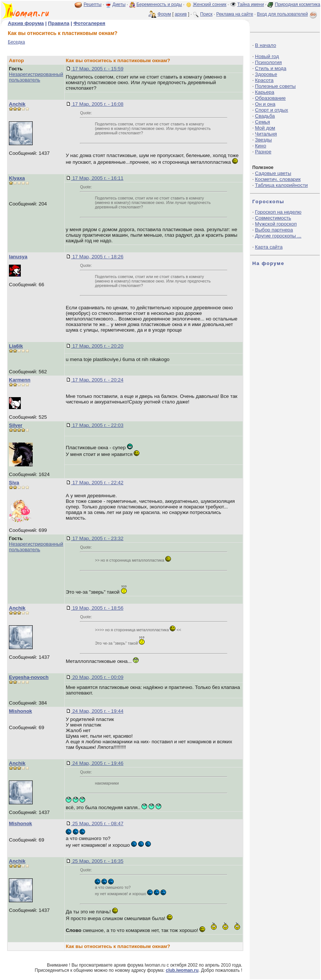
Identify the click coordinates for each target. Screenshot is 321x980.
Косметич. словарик (278, 179)
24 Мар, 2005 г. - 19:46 (97, 763)
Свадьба (265, 116)
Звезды (263, 140)
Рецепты (93, 4)
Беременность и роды (159, 4)
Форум (164, 14)
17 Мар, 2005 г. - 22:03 (97, 425)
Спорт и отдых (271, 110)
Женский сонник (210, 4)
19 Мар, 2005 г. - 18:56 (97, 608)
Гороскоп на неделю (278, 212)
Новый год (267, 56)
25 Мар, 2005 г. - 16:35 (97, 861)
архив (181, 14)
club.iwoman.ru (182, 970)
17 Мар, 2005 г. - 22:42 (97, 483)
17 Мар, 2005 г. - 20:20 (97, 346)
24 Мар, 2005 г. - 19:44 (97, 711)
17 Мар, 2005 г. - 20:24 (97, 380)
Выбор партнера (274, 230)
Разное (263, 152)
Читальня (266, 134)
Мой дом (265, 128)
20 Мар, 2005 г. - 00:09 (97, 677)
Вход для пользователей (288, 14)
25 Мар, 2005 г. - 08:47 (97, 823)
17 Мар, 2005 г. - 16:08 (97, 104)
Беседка (16, 42)
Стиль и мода (270, 68)
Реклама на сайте (235, 14)
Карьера (265, 92)
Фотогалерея (90, 23)
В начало (265, 45)
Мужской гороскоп (276, 224)
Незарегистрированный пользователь (36, 77)
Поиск (206, 14)
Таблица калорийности (281, 185)
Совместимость (273, 218)
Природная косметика (298, 4)
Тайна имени (251, 4)
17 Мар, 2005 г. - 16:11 (97, 178)
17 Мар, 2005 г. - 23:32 (97, 538)
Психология (268, 62)
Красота (264, 80)
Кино (260, 146)
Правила (59, 23)
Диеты (119, 4)
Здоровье (266, 74)
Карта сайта (269, 247)
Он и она (265, 104)
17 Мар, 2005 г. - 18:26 (97, 257)
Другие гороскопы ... (278, 236)
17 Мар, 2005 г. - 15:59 (97, 69)
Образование (270, 98)
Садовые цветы (273, 173)
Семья (262, 122)
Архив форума (26, 23)
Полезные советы (275, 86)
